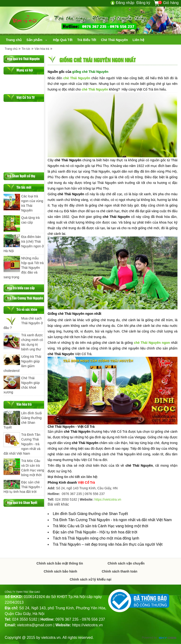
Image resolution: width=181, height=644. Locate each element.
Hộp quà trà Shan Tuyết (22, 502)
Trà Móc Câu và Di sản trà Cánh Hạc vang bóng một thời (101, 526)
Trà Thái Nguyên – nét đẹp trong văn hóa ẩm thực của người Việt (108, 544)
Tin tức (26, 49)
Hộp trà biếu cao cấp (21, 288)
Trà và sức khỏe (27, 309)
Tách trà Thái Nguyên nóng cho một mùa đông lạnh (96, 538)
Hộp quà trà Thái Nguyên (23, 59)
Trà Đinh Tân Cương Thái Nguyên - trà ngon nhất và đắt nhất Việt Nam (112, 520)
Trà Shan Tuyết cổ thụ (21, 176)
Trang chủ (11, 49)
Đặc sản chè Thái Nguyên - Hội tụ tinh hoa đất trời (95, 532)
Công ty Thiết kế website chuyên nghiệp (168, 638)
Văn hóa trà (42, 49)
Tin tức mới (24, 187)
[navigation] (14, 40)
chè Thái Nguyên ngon (152, 343)
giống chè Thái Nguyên (90, 72)
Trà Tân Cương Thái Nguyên (25, 298)
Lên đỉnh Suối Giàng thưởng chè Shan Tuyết (90, 514)
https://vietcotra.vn (108, 499)
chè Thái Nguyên (77, 78)
